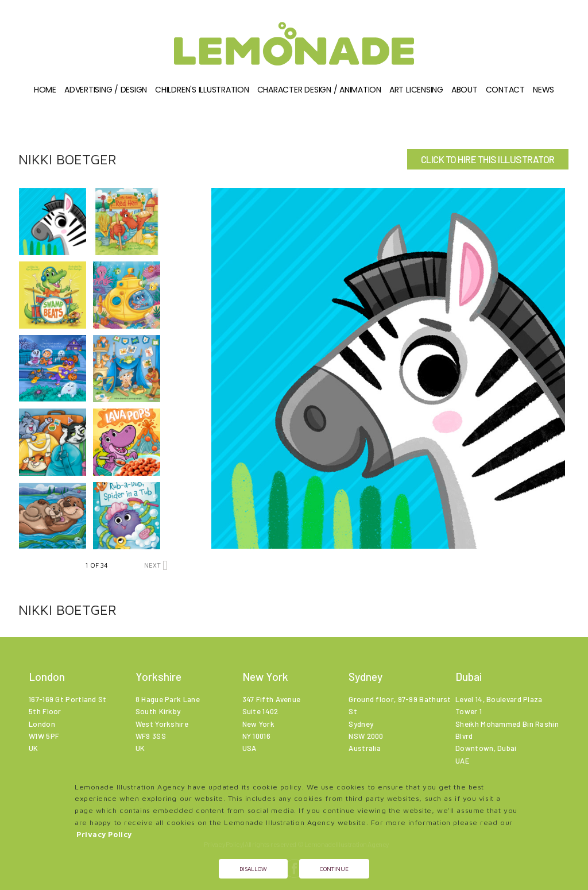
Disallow (253, 869)
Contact (505, 90)
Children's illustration (202, 90)
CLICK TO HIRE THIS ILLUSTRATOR (488, 159)
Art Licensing (416, 90)
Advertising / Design (106, 90)
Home (45, 90)
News (543, 90)
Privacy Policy (104, 835)
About (465, 90)
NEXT (156, 565)
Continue (334, 869)
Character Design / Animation (319, 90)
